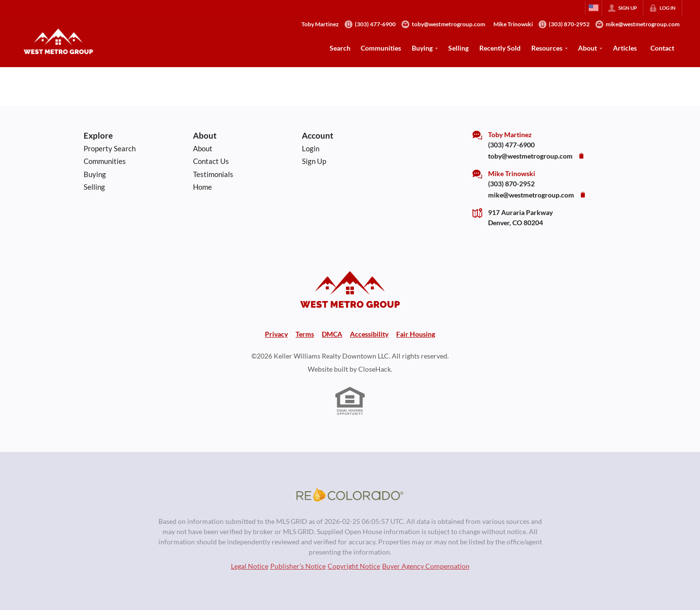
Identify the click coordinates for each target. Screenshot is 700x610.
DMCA (332, 334)
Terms (305, 334)
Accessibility (369, 334)
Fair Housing (416, 334)
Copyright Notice (354, 566)
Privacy (276, 334)
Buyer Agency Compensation (426, 566)
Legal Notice (250, 566)
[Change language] (594, 8)
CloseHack (375, 369)
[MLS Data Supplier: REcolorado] (350, 495)
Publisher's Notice (298, 566)
